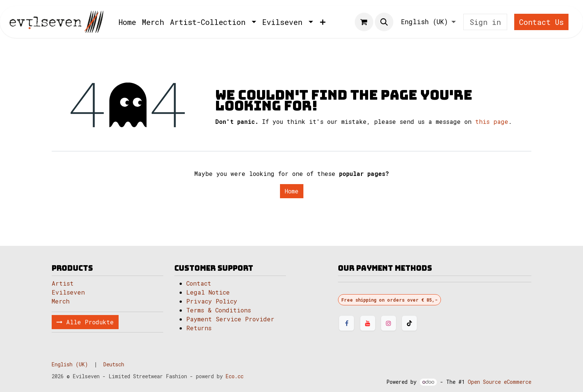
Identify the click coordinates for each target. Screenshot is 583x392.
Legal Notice (210, 292)
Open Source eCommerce (500, 382)
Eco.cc (235, 376)
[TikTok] (409, 323)
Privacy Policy (212, 301)
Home (292, 191)
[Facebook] (347, 323)
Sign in (485, 22)
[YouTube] (368, 323)
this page (492, 121)
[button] (384, 22)
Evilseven (68, 292)
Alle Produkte (85, 322)
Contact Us (541, 22)
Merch (61, 301)
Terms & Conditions (219, 310)
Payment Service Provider (230, 319)
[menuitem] (127, 22)
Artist (63, 283)
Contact (199, 283)
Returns (199, 328)
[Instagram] (389, 323)
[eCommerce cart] (364, 22)
